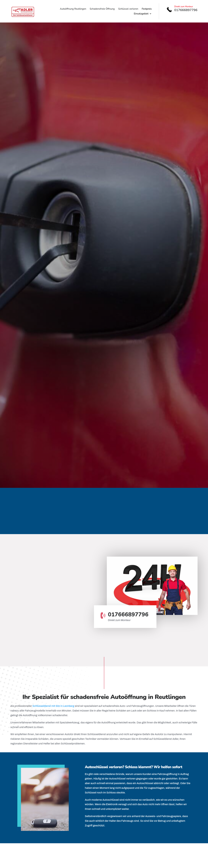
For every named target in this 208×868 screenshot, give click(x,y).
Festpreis (147, 9)
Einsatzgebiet (141, 14)
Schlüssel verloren (128, 9)
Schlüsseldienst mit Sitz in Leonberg (53, 706)
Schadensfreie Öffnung (102, 9)
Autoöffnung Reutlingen (73, 9)
